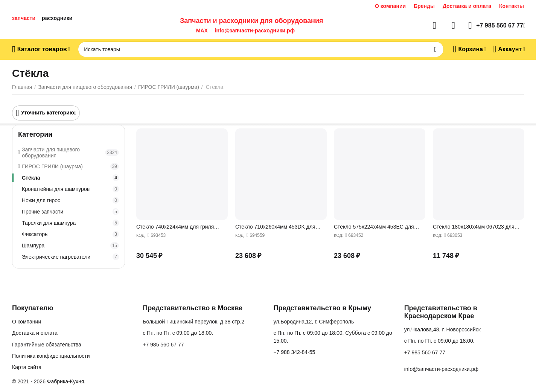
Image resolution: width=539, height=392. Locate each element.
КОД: (141, 235)
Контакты (512, 6)
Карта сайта (27, 367)
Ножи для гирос (70, 200)
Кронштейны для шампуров (70, 189)
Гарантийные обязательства (47, 345)
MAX (200, 31)
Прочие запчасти (70, 212)
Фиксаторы (70, 234)
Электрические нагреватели (70, 257)
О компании (390, 6)
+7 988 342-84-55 (294, 352)
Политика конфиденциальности (51, 356)
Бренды (424, 6)
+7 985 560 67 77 (163, 345)
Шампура (70, 246)
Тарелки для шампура (70, 223)
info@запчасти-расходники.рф (255, 31)
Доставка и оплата (467, 6)
